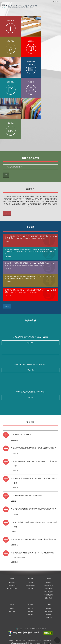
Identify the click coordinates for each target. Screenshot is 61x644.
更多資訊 (7, 213)
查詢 (6, 175)
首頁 (54, 1)
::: (53, 1)
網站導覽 (57, 1)
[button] (57, 640)
